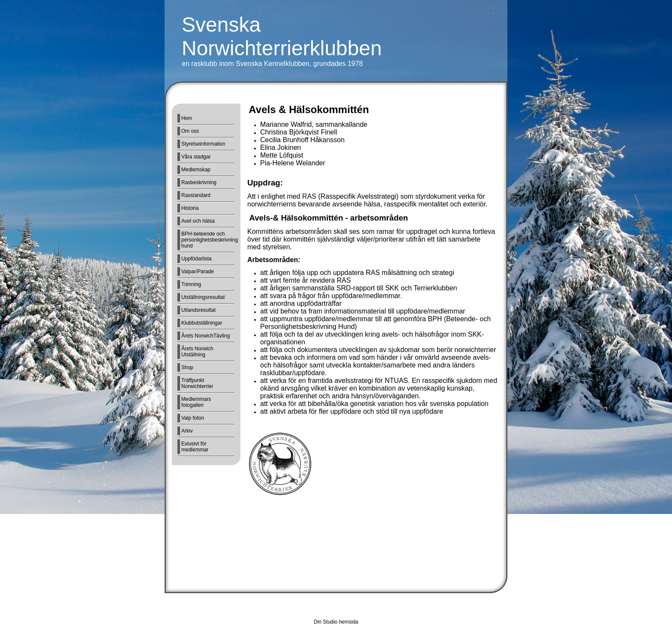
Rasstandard (196, 195)
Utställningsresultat (203, 297)
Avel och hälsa (198, 221)
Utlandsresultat (198, 310)
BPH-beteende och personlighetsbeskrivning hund (208, 240)
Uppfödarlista (196, 259)
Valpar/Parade (198, 272)
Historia (190, 208)
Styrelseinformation (203, 144)
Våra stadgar (196, 157)
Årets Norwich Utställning (197, 352)
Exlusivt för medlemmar (195, 447)
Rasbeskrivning (199, 182)
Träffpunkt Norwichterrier (197, 383)
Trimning (191, 284)
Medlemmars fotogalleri (196, 402)
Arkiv (187, 431)
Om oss (190, 131)
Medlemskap (196, 170)
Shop (187, 367)
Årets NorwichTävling (205, 336)
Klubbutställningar (202, 323)
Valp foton (193, 418)
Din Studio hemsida (336, 622)
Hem (187, 118)
